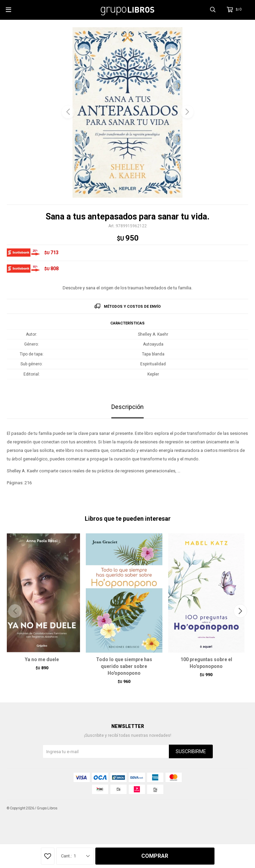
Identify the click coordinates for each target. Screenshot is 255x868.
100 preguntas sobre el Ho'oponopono (206, 663)
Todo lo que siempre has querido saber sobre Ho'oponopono (124, 666)
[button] (187, 112)
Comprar (155, 856)
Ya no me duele (42, 659)
